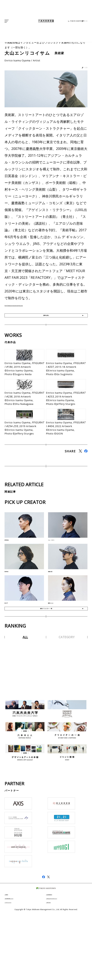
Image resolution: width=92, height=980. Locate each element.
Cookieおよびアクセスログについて (65, 966)
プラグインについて (16, 970)
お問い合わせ (55, 970)
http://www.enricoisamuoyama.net (32, 305)
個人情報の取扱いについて (19, 966)
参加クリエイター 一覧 (46, 673)
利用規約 (11, 962)
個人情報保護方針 (57, 962)
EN (86, 49)
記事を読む (46, 319)
